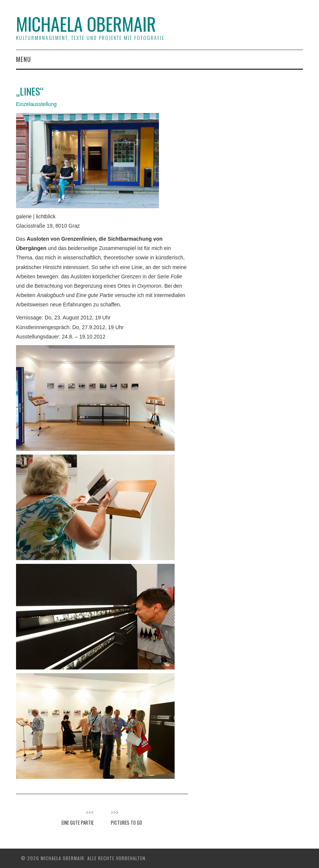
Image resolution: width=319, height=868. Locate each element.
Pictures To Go (126, 823)
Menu (24, 59)
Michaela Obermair (86, 24)
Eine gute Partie (78, 823)
